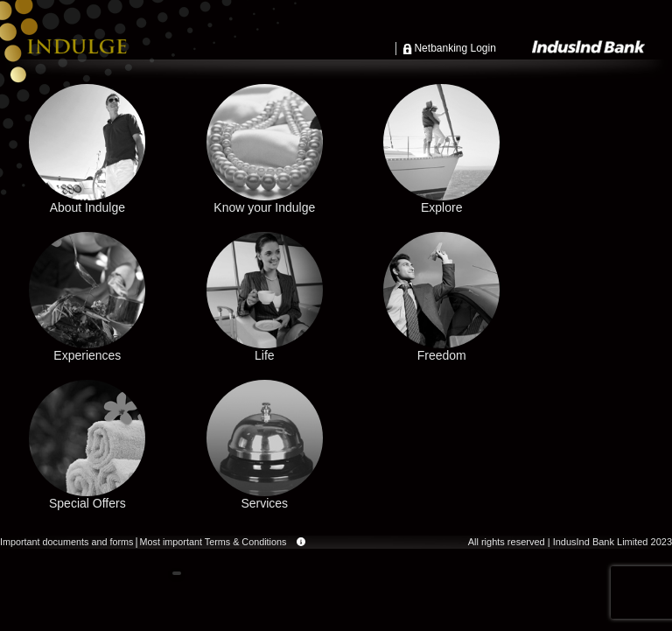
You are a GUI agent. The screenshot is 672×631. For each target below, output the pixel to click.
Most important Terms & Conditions (213, 543)
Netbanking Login (455, 48)
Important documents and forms (66, 542)
